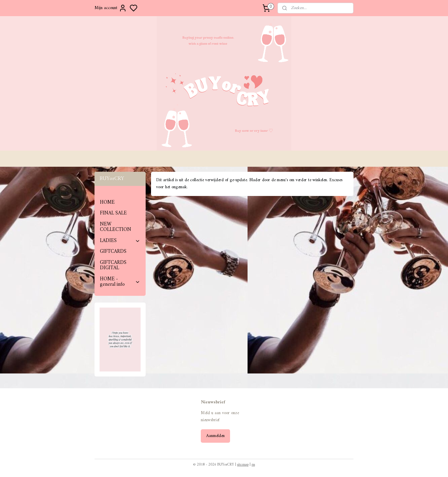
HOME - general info (120, 282)
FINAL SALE (113, 213)
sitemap (243, 465)
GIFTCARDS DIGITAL (113, 266)
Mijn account (111, 8)
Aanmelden (215, 436)
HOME (107, 203)
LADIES (120, 241)
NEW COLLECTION (116, 227)
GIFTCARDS (113, 252)
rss (253, 465)
